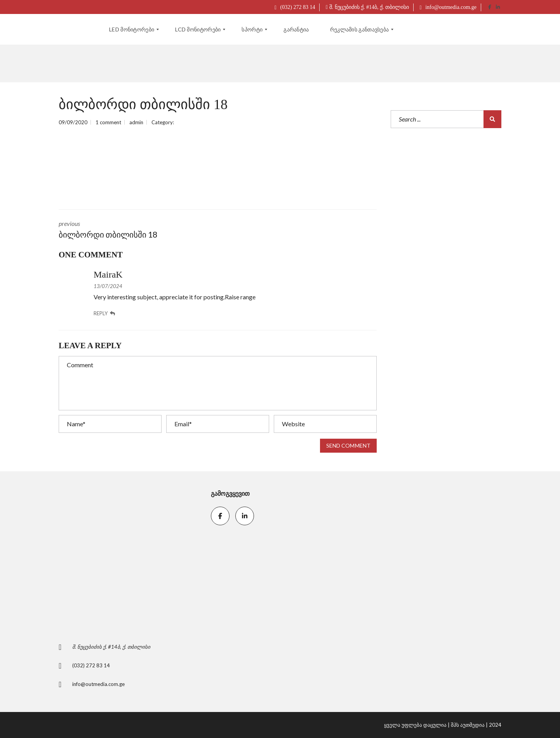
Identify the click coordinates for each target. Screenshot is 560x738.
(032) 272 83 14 (295, 7)
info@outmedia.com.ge (448, 7)
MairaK (108, 274)
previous (132, 230)
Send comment (348, 445)
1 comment (108, 122)
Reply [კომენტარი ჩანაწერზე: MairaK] (104, 313)
